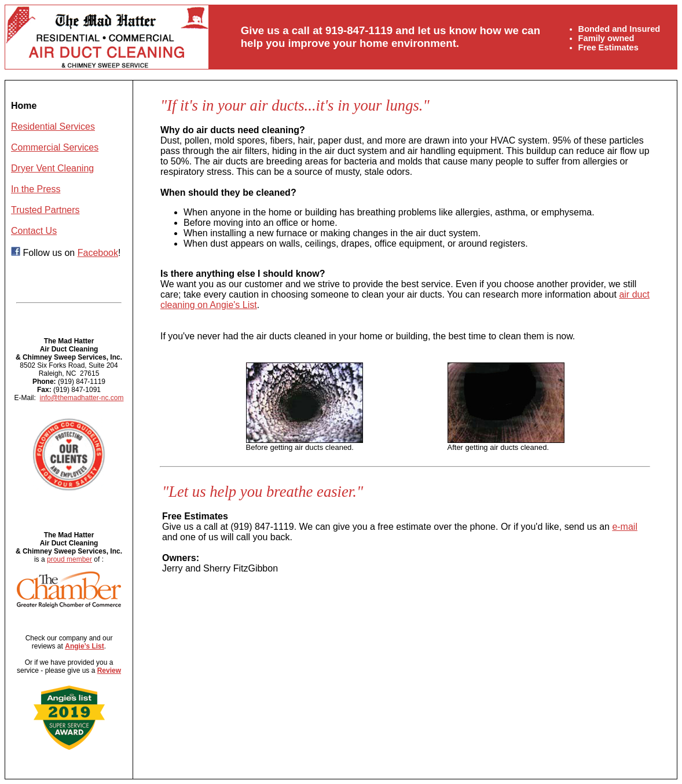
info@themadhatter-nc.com (82, 398)
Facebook (98, 253)
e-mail (625, 527)
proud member (69, 559)
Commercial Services (55, 147)
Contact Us (34, 231)
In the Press (36, 189)
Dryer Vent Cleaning (52, 168)
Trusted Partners (45, 210)
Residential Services (53, 127)
